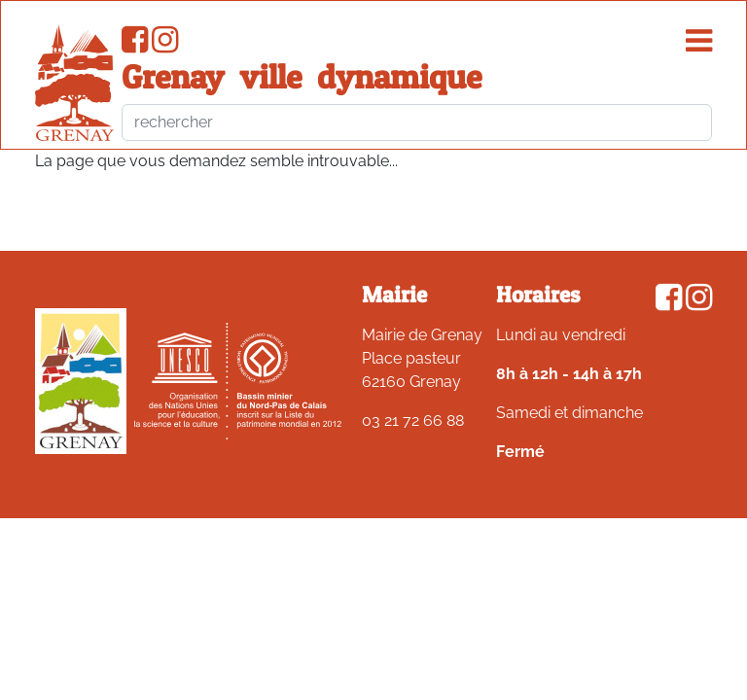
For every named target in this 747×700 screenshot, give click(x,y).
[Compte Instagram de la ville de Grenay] (165, 45)
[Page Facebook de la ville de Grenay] (135, 45)
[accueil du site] (74, 83)
